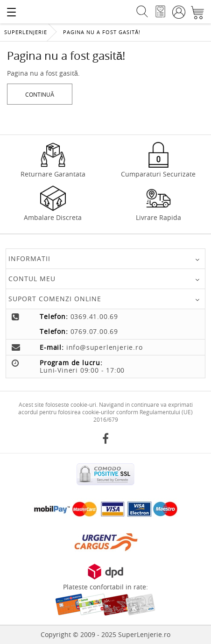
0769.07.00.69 (94, 332)
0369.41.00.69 (94, 317)
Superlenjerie (26, 32)
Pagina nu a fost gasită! (102, 32)
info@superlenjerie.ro (105, 347)
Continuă (40, 94)
